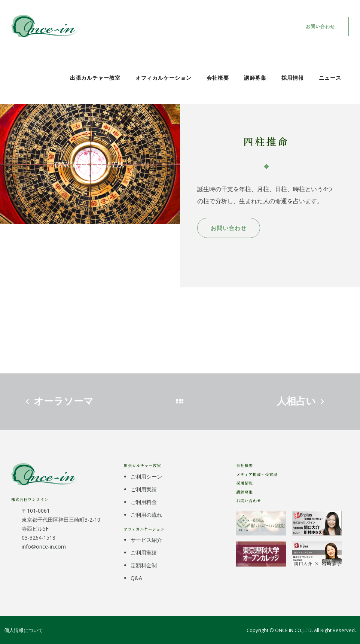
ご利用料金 (144, 502)
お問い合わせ (320, 26)
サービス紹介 (146, 540)
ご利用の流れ (146, 515)
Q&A (136, 578)
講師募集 (255, 78)
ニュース (330, 78)
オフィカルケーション (164, 78)
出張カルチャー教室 (95, 78)
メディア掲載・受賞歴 (257, 474)
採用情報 (293, 78)
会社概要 (218, 78)
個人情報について (24, 630)
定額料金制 (144, 565)
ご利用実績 (144, 489)
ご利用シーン (146, 477)
